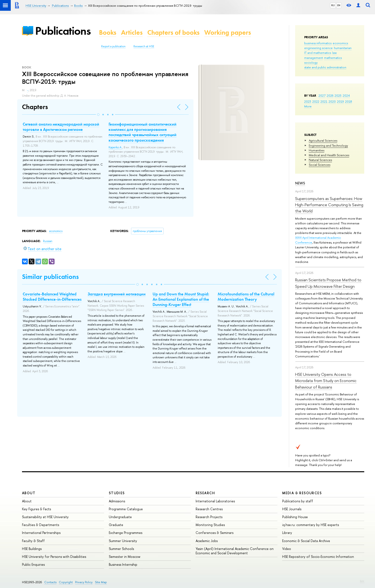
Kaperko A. (115, 147)
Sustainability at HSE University (45, 517)
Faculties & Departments (41, 525)
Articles (132, 32)
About (29, 493)
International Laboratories (215, 501)
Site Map (101, 582)
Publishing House (295, 517)
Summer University (123, 541)
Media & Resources (302, 493)
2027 (322, 95)
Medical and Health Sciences (329, 155)
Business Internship (123, 564)
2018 (349, 101)
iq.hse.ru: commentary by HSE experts (311, 525)
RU (333, 5)
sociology (311, 62)
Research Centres (209, 509)
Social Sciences (320, 165)
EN (339, 5)
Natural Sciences (320, 160)
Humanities (317, 150)
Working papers (228, 32)
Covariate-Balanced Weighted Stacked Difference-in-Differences (52, 297)
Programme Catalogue (126, 509)
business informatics (318, 43)
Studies (117, 493)
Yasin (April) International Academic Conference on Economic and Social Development (235, 551)
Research (205, 493)
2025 (338, 95)
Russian (48, 241)
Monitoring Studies (210, 525)
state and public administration (325, 67)
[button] (98, 115)
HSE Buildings (32, 549)
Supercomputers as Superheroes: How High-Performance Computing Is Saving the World (329, 205)
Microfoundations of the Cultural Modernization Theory (246, 297)
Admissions (117, 501)
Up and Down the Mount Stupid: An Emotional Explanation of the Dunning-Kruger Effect (181, 299)
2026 (330, 95)
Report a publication (113, 46)
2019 (340, 101)
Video (287, 549)
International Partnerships (41, 533)
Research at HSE (144, 46)
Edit (362, 581)
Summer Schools (121, 549)
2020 (332, 101)
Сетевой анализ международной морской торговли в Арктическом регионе (61, 127)
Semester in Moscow (125, 557)
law (334, 53)
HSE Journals (292, 509)
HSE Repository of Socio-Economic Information (318, 557)
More (308, 106)
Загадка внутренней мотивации (117, 294)
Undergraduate (120, 517)
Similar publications (50, 277)
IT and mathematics (318, 53)
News (300, 183)
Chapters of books (173, 32)
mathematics (333, 58)
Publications (63, 31)
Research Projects (209, 517)
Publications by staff (298, 501)
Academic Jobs (207, 541)
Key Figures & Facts (36, 509)
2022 (316, 101)
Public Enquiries (33, 564)
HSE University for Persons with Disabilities (54, 557)
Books (108, 32)
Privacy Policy (84, 582)
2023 (308, 101)
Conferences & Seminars (215, 533)
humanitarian (343, 48)
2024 (346, 95)
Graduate (116, 525)
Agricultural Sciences (323, 140)
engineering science (318, 48)
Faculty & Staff (33, 541)
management (314, 58)
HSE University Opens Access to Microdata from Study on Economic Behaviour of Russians (326, 381)
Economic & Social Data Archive (306, 541)
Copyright (66, 582)
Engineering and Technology (328, 145)
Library (287, 533)
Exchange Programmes (126, 533)
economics (340, 43)
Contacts (50, 582)
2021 (324, 101)
